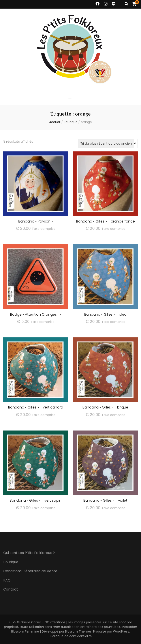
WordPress (121, 631)
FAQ (7, 580)
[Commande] (108, 144)
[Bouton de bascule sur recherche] (126, 4)
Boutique (11, 562)
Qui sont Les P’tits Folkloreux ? (29, 553)
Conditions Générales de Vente (30, 571)
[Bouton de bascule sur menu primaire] (70, 100)
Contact (11, 589)
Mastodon (129, 627)
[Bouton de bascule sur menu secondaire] (5, 4)
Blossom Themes (78, 631)
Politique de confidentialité (71, 636)
